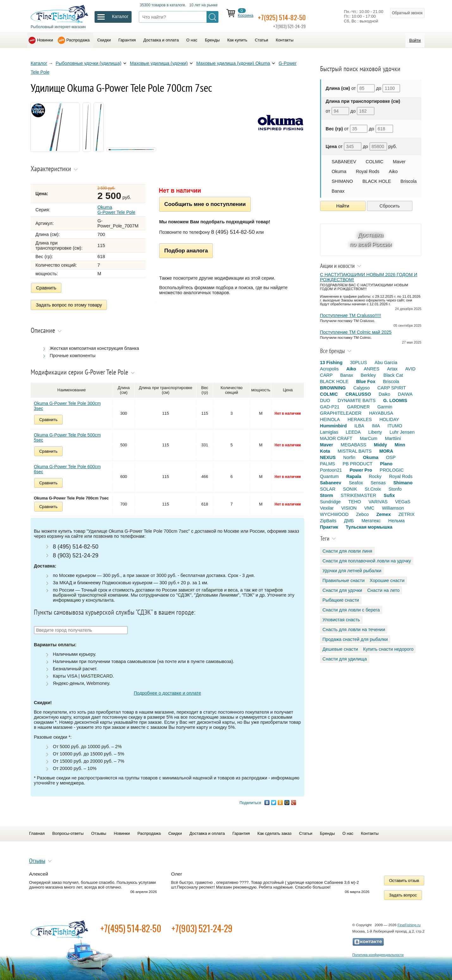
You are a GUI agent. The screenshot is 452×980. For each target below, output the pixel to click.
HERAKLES (360, 419)
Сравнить (46, 288)
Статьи (262, 40)
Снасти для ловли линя (347, 551)
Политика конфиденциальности (378, 951)
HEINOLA (330, 419)
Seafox (356, 483)
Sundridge (331, 502)
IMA (376, 426)
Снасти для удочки (342, 590)
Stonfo (395, 489)
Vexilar (327, 508)
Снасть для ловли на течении (354, 630)
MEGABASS (353, 445)
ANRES (372, 369)
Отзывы (99, 830)
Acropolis (329, 369)
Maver (399, 162)
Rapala (354, 476)
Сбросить (390, 206)
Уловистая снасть (341, 620)
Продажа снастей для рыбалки (355, 639)
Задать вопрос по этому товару (69, 303)
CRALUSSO (358, 394)
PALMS (328, 464)
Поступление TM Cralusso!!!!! (351, 315)
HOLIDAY (389, 419)
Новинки (45, 40)
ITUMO (395, 426)
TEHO (355, 502)
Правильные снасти (344, 580)
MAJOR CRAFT (336, 438)
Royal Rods (368, 171)
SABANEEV (344, 162)
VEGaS (403, 502)
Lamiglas (329, 432)
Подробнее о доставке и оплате (167, 690)
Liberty (375, 432)
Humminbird (334, 426)
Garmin (385, 407)
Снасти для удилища (345, 659)
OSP (391, 457)
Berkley (368, 375)
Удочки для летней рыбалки (352, 571)
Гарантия (127, 40)
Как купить (237, 40)
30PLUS (359, 363)
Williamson (393, 508)
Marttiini (393, 438)
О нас (192, 40)
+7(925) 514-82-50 (292, 16)
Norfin (349, 457)
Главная (37, 830)
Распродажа (78, 40)
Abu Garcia (386, 363)
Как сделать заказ (275, 830)
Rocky (375, 476)
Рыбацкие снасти (341, 600)
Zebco (362, 514)
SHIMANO (342, 181)
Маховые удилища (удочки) (159, 63)
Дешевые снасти (340, 649)
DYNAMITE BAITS (356, 400)
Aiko (393, 171)
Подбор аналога (186, 251)
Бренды (212, 40)
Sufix (389, 495)
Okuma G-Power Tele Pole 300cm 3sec (67, 403)
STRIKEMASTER (358, 495)
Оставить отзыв (404, 877)
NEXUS (328, 457)
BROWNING (333, 388)
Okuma (339, 171)
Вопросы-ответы (68, 830)
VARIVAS (378, 502)
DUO (325, 400)
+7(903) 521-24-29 (202, 925)
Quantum (329, 476)
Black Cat (393, 375)
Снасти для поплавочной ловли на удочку (367, 561)
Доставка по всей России (371, 240)
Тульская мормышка (369, 527)
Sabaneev (331, 483)
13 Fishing (331, 363)
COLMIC (375, 162)
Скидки (104, 40)
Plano (386, 464)
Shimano (403, 483)
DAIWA (405, 394)
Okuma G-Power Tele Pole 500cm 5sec (67, 434)
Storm (327, 495)
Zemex (384, 514)
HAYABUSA (381, 413)
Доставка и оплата (161, 40)
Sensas (378, 483)
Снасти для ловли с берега (351, 610)
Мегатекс (371, 521)
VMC (369, 508)
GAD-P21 (330, 407)
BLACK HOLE (377, 181)
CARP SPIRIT (392, 388)
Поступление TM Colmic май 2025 (356, 332)
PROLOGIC (392, 470)
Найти (343, 206)
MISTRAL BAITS (354, 451)
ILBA (359, 426)
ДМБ (349, 521)
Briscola (409, 181)
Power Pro (361, 470)
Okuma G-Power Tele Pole (116, 210)
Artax (392, 369)
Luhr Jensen (402, 432)
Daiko (384, 394)
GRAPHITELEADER (341, 413)
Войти (415, 40)
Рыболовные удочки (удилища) (89, 63)
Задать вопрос (403, 892)
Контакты (285, 40)
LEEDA (353, 432)
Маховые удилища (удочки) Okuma (233, 63)
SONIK (350, 489)
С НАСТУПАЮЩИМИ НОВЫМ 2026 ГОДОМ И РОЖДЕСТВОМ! (369, 277)
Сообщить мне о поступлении (205, 204)
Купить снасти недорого (388, 649)
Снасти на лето (383, 590)
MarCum (369, 438)
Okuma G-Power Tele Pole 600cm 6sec (67, 466)
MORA (386, 451)
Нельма (397, 521)
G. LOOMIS (395, 400)
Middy (381, 445)
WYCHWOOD (334, 514)
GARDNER (358, 407)
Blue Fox (366, 381)
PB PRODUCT (357, 464)
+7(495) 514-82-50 (131, 925)
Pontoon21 (331, 470)
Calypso (362, 388)
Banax (338, 191)
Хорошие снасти (387, 580)
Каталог (39, 63)
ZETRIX (406, 514)
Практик (329, 527)
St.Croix (373, 489)
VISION (349, 508)
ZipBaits (328, 521)
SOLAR (328, 489)
